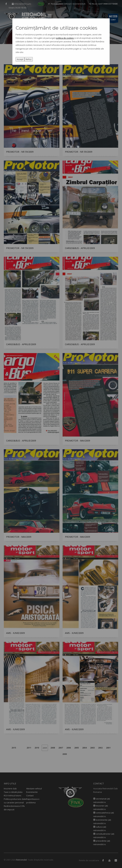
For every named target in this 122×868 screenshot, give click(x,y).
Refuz (29, 59)
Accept (20, 59)
